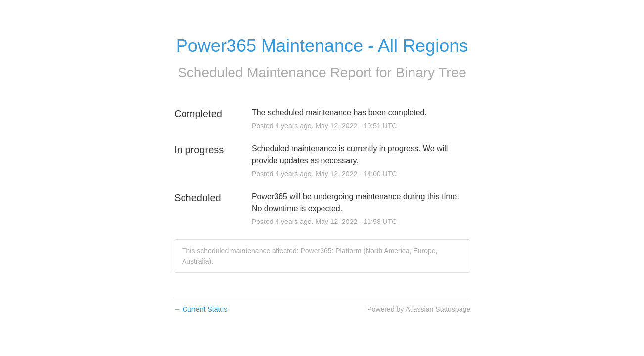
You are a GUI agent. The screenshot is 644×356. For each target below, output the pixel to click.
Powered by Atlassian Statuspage (419, 309)
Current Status (200, 309)
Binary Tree (431, 72)
